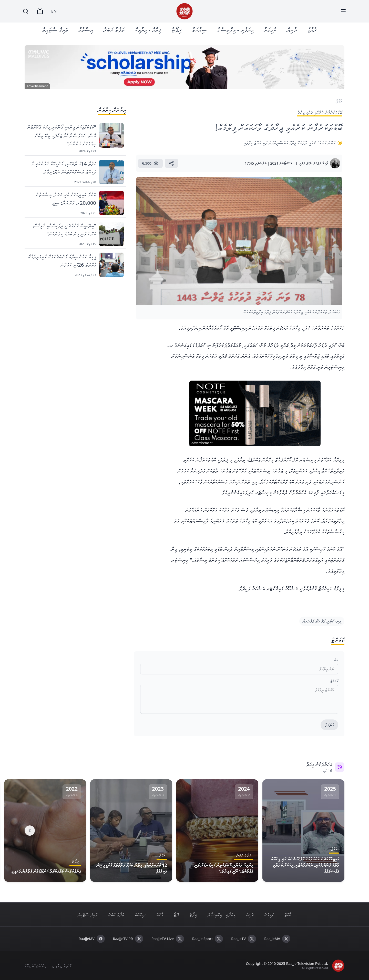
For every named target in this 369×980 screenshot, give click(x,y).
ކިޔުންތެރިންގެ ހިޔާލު (35, 966)
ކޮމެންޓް (334, 681)
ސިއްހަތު (199, 30)
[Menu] (343, 11)
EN (54, 11)
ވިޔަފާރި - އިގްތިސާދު (235, 30)
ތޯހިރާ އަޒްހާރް (321, 163)
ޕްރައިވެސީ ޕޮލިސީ (62, 966)
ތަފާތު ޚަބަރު (114, 30)
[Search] (26, 11)
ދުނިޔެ (292, 30)
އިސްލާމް (86, 30)
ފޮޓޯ (176, 914)
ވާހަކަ (160, 914)
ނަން (336, 660)
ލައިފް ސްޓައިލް (55, 30)
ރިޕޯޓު (176, 30)
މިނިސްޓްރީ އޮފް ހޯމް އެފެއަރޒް (322, 621)
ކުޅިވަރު (270, 30)
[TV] (40, 11)
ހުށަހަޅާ (329, 725)
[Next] (30, 831)
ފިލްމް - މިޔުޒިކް (148, 30)
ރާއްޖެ (312, 30)
